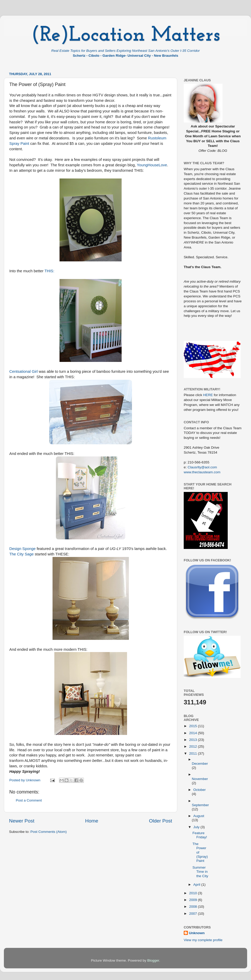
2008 (194, 907)
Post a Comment (29, 800)
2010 (194, 893)
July (197, 827)
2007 (194, 914)
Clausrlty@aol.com (202, 467)
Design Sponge (23, 549)
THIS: (49, 271)
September (200, 805)
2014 (194, 733)
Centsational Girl (24, 371)
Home (92, 821)
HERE (208, 395)
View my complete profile (203, 940)
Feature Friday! (200, 835)
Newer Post (22, 821)
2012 (194, 746)
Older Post (161, 821)
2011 (194, 753)
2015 (194, 726)
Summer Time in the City (200, 872)
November (200, 779)
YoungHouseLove (152, 165)
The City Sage (21, 554)
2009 (194, 900)
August (199, 816)
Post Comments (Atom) (49, 832)
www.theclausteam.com (202, 472)
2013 (194, 740)
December (200, 764)
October (200, 790)
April (197, 885)
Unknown (197, 933)
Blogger (153, 960)
